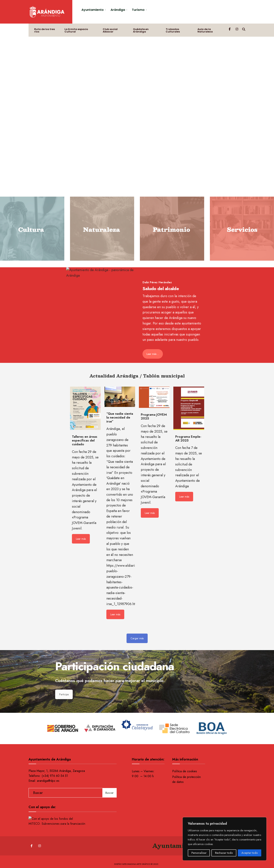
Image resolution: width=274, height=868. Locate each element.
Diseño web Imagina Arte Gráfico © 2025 (136, 864)
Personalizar (199, 853)
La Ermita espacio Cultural (76, 30)
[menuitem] (94, 9)
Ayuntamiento (93, 10)
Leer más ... (153, 354)
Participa (64, 694)
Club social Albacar (110, 30)
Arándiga (118, 10)
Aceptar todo (250, 853)
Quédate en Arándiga (141, 30)
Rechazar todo (224, 853)
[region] (225, 839)
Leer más (81, 539)
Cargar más (137, 638)
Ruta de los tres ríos (45, 30)
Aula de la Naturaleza (205, 30)
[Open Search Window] (244, 29)
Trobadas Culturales (173, 30)
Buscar (110, 793)
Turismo (138, 10)
